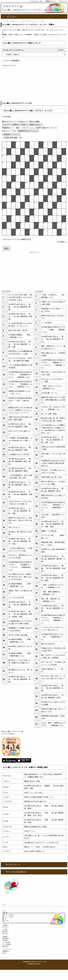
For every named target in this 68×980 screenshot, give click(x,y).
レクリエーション (7, 949)
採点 (6, 248)
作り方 (4, 919)
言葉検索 (5, 926)
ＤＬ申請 (5, 930)
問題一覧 (5, 913)
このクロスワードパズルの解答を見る (16, 239)
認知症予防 (5, 946)
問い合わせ (5, 933)
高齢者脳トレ (6, 951)
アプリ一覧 (5, 921)
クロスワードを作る (8, 917)
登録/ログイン (51, 1)
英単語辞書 (5, 938)
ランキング (5, 928)
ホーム (4, 911)
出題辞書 (5, 936)
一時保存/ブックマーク (11, 135)
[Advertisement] (34, 84)
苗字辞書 (5, 940)
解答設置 (5, 931)
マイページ (63, 1)
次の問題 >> (62, 242)
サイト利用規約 (7, 944)
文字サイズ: (7, 131)
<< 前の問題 (6, 117)
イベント (5, 924)
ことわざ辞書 (6, 942)
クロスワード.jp (13, 6)
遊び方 (4, 953)
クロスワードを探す (8, 915)
